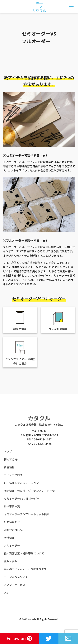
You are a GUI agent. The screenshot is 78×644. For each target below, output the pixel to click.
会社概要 (9, 538)
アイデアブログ (13, 475)
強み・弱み (11, 561)
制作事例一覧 (12, 506)
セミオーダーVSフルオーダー (22, 498)
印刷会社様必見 (13, 530)
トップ (8, 451)
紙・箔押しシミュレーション (21, 483)
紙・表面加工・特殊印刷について (24, 553)
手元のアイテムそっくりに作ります (25, 569)
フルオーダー (12, 545)
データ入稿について (16, 577)
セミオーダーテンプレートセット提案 (27, 514)
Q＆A (7, 592)
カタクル (39, 418)
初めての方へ (12, 459)
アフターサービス (15, 585)
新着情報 (9, 467)
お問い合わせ (12, 522)
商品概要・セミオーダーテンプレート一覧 (29, 491)
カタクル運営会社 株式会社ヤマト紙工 (39, 425)
